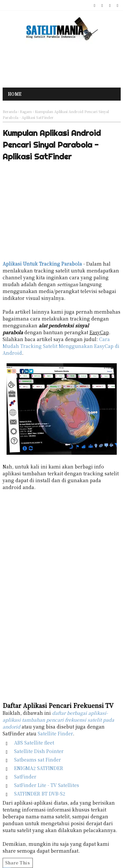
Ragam (26, 111)
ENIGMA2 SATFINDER (39, 768)
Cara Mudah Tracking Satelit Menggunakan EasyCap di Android (61, 346)
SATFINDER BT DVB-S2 (40, 794)
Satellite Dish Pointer (39, 751)
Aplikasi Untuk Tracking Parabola (42, 264)
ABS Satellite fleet (34, 743)
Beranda (10, 111)
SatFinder (25, 777)
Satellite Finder (55, 733)
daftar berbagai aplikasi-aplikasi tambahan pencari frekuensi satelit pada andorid (58, 720)
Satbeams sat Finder (38, 760)
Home (15, 94)
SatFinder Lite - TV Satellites (47, 785)
